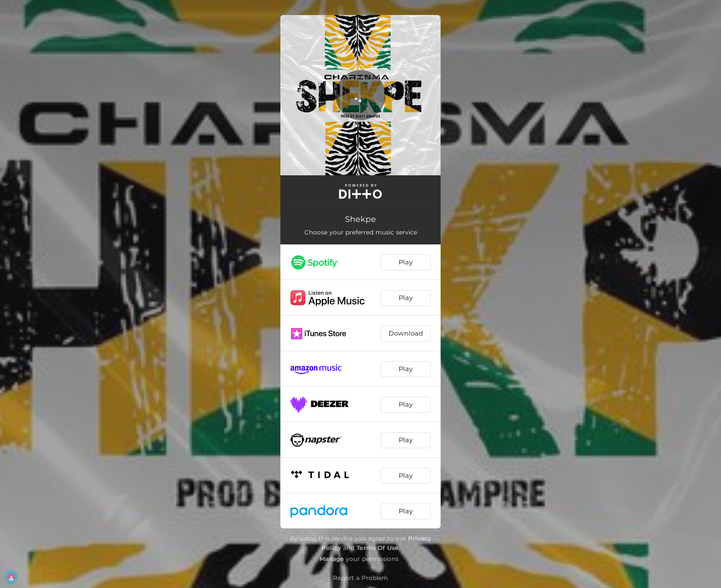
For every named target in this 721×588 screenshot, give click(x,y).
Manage (332, 559)
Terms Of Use (378, 548)
